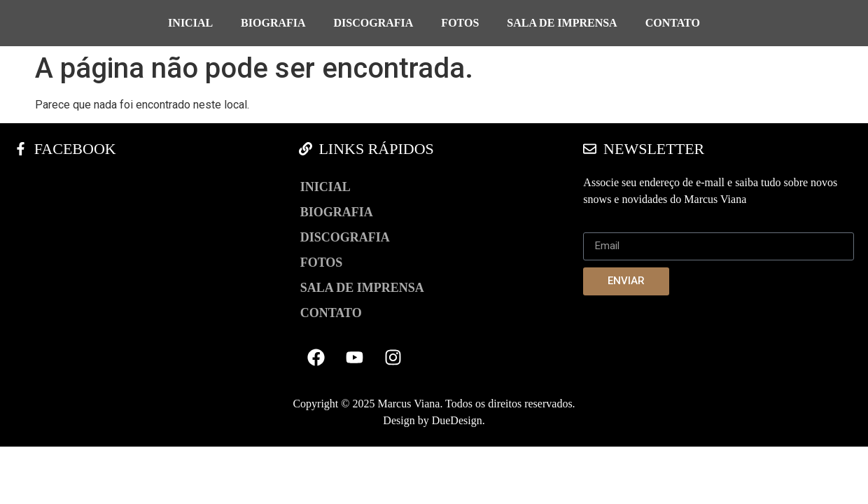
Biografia (273, 23)
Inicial (190, 23)
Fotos (460, 23)
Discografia (374, 23)
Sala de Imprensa (562, 23)
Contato (673, 23)
